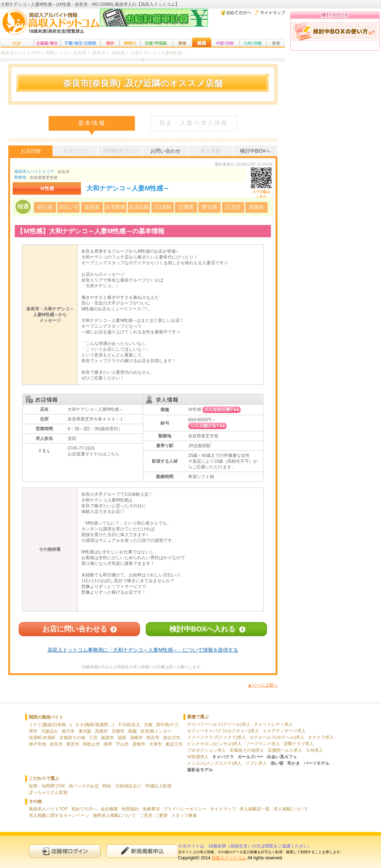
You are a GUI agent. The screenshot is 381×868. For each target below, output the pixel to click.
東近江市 (174, 744)
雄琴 (108, 744)
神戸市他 (37, 744)
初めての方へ (84, 809)
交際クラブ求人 (299, 744)
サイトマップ (223, 809)
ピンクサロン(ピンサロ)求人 (214, 744)
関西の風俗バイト (46, 717)
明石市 (153, 738)
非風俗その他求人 (247, 750)
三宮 (93, 738)
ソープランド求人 (263, 744)
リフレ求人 (256, 763)
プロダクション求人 (207, 750)
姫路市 (108, 738)
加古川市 (172, 738)
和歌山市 (91, 744)
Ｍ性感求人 (198, 757)
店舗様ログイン (65, 851)
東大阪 (85, 731)
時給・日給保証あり (122, 786)
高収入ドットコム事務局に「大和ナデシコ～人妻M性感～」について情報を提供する (143, 650)
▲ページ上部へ (263, 685)
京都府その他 (72, 738)
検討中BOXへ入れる (202, 629)
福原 (122, 738)
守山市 (122, 744)
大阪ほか (50, 731)
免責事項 (151, 809)
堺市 (33, 731)
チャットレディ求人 (273, 724)
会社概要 (109, 809)
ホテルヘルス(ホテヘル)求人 (277, 737)
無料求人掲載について (114, 815)
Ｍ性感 (195, 409)
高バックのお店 (84, 786)
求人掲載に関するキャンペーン (59, 815)
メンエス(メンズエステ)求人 (214, 763)
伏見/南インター (156, 731)
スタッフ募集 (184, 815)
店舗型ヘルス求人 (285, 750)
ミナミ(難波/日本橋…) (50, 725)
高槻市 (101, 731)
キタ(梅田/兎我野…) (94, 725)
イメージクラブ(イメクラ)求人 (217, 737)
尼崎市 (136, 738)
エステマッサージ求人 (284, 731)
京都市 (118, 731)
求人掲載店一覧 (255, 809)
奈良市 (64, 172)
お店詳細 (31, 151)
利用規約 (130, 809)
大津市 (155, 744)
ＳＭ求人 (314, 750)
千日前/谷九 (129, 725)
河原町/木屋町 (42, 738)
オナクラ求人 (321, 737)
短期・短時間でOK (47, 786)
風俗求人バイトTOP (48, 809)
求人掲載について (291, 809)
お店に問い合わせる (75, 629)
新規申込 (142, 851)
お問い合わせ (165, 151)
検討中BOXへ (255, 151)
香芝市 (73, 744)
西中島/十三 (167, 725)
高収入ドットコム (229, 858)
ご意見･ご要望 (154, 815)
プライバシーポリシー (185, 809)
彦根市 (139, 744)
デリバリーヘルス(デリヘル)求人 (219, 724)
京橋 (148, 725)
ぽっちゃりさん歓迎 (48, 792)
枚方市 (68, 731)
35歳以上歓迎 (158, 786)
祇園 (132, 731)
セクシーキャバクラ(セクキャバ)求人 (223, 731)
